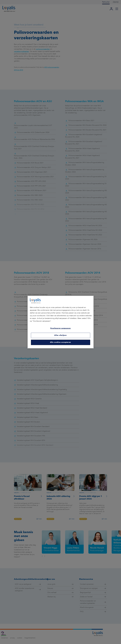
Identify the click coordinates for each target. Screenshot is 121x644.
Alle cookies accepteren (60, 342)
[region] (61, 322)
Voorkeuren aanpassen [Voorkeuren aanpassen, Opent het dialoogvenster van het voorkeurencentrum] (60, 328)
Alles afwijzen (60, 335)
